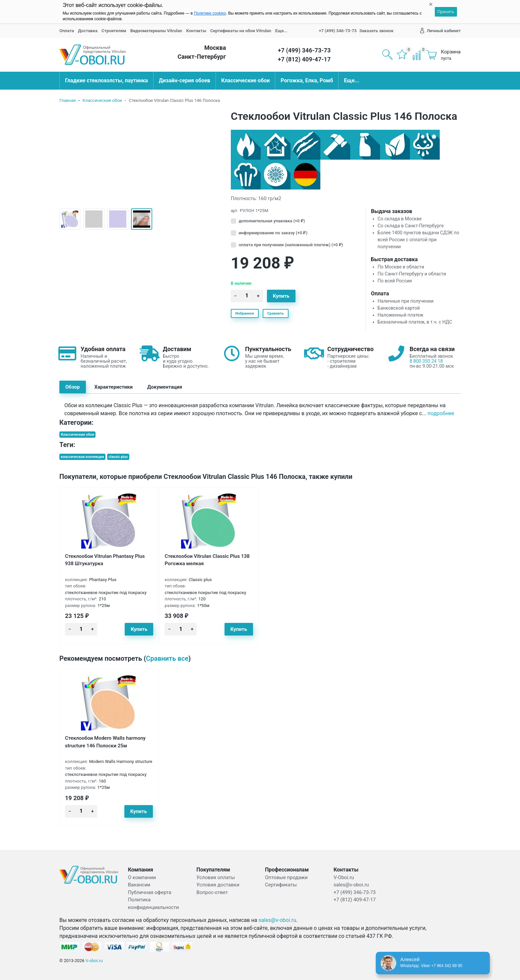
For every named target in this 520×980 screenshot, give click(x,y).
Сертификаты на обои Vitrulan (241, 31)
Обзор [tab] (73, 387)
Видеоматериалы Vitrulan (156, 31)
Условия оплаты (216, 877)
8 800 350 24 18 (426, 361)
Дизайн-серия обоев (185, 80)
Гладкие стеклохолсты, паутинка (106, 80)
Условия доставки (218, 885)
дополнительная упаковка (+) (272, 221)
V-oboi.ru (94, 961)
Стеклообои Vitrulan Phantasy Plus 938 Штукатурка (105, 560)
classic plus (118, 457)
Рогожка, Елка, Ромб (307, 80)
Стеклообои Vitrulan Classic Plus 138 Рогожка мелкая (207, 560)
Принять (446, 12)
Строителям (114, 31)
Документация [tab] (165, 387)
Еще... (281, 31)
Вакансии (139, 885)
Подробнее (441, 414)
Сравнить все (167, 658)
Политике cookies (210, 13)
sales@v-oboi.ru (277, 920)
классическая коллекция (82, 457)
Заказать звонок (376, 31)
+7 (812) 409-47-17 (304, 59)
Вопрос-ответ (212, 892)
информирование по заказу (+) (273, 233)
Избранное (245, 313)
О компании (142, 877)
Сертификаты (281, 885)
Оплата (67, 31)
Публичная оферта (150, 892)
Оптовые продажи (286, 877)
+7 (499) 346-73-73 (338, 31)
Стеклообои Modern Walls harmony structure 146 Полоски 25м (105, 742)
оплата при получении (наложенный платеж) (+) (291, 245)
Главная (67, 100)
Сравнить (276, 313)
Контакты (196, 31)
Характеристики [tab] (114, 387)
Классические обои (245, 80)
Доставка (88, 31)
